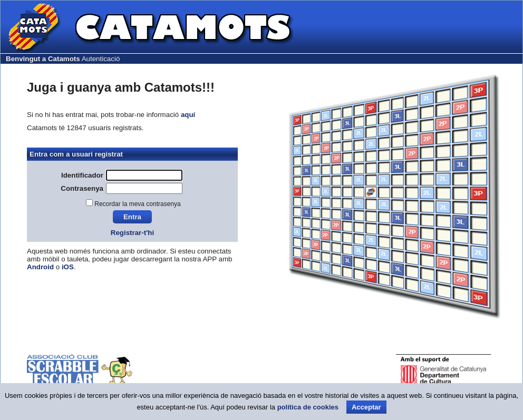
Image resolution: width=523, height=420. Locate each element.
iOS (68, 267)
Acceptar (366, 407)
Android (40, 267)
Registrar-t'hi (132, 233)
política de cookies (308, 407)
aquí (188, 115)
